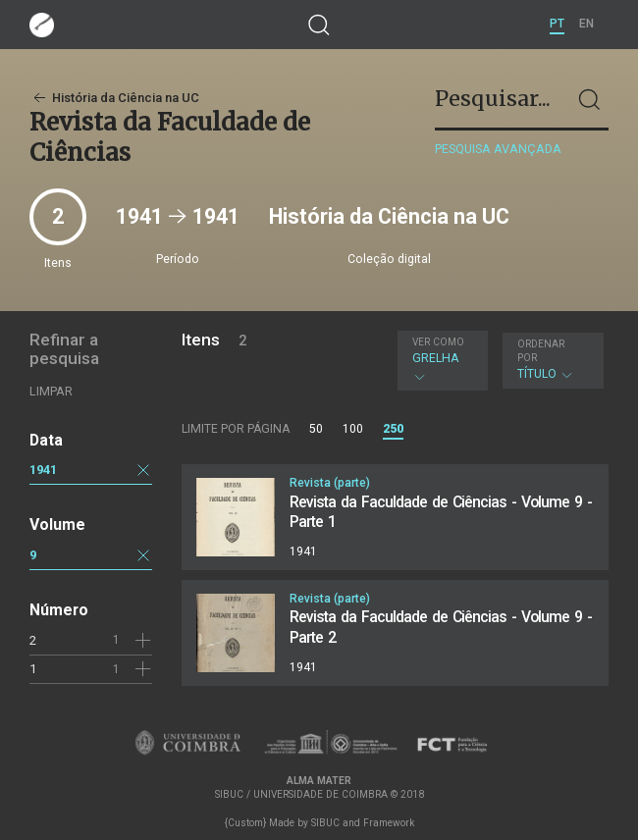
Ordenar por (541, 351)
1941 (43, 470)
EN (586, 24)
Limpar (51, 391)
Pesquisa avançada (498, 149)
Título (551, 360)
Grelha (440, 360)
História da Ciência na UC (114, 98)
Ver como (438, 342)
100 (353, 429)
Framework (389, 823)
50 (316, 429)
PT (557, 24)
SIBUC (325, 823)
